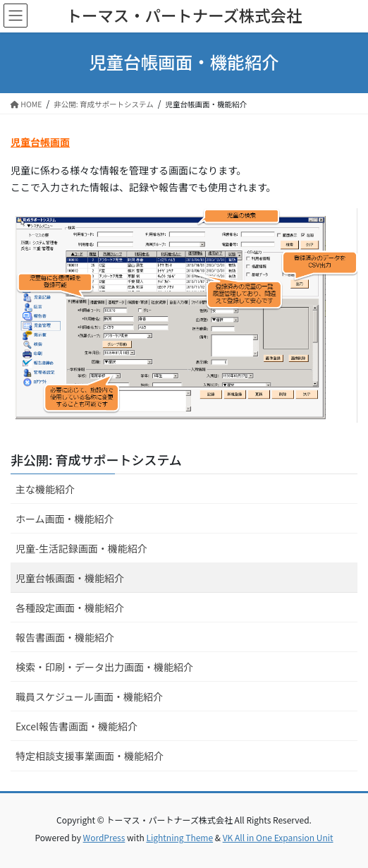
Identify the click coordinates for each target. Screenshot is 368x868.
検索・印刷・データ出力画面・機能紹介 (104, 667)
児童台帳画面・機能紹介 (70, 578)
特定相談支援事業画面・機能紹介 (90, 756)
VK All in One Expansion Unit (278, 837)
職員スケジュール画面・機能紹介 (89, 697)
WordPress (104, 837)
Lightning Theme (179, 837)
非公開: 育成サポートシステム (96, 459)
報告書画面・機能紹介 (65, 637)
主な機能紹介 (45, 489)
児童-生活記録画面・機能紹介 (81, 548)
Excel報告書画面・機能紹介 (76, 726)
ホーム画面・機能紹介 (65, 519)
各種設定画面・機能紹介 (70, 608)
